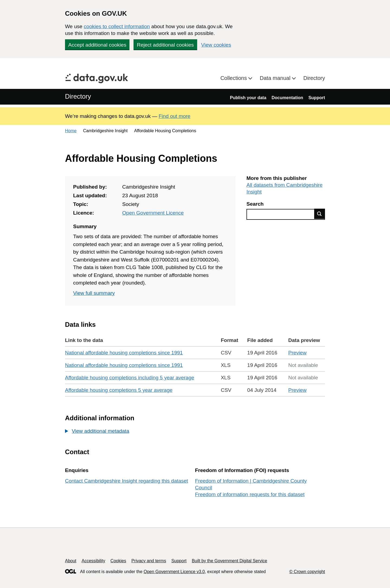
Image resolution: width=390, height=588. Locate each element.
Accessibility (93, 561)
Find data (320, 214)
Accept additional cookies (97, 45)
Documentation (287, 98)
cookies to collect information (117, 26)
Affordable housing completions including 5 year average (130, 378)
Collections (234, 78)
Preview (297, 353)
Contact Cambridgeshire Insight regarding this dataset (126, 481)
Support (317, 98)
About (71, 561)
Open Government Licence (153, 213)
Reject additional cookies (165, 45)
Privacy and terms (149, 561)
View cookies (216, 45)
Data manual (276, 78)
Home (71, 131)
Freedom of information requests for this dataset (250, 494)
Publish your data (248, 98)
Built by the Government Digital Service (229, 561)
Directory (314, 78)
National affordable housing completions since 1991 (124, 353)
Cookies (118, 561)
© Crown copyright (307, 572)
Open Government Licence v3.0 (174, 572)
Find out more (175, 116)
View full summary (94, 293)
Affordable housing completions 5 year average (119, 390)
